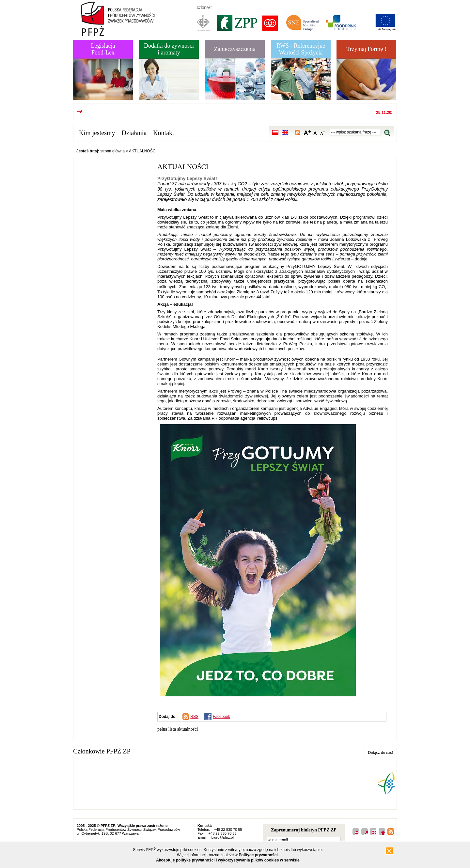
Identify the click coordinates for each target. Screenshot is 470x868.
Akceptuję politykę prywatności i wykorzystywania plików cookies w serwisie (228, 860)
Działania (134, 133)
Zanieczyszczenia (235, 49)
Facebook (221, 717)
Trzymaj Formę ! (366, 49)
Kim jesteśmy (97, 133)
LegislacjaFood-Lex (103, 49)
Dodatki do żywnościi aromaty (169, 49)
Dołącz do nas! (381, 752)
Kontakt (164, 133)
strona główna (112, 151)
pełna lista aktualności (178, 729)
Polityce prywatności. (259, 855)
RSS (194, 717)
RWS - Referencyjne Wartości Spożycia (301, 49)
